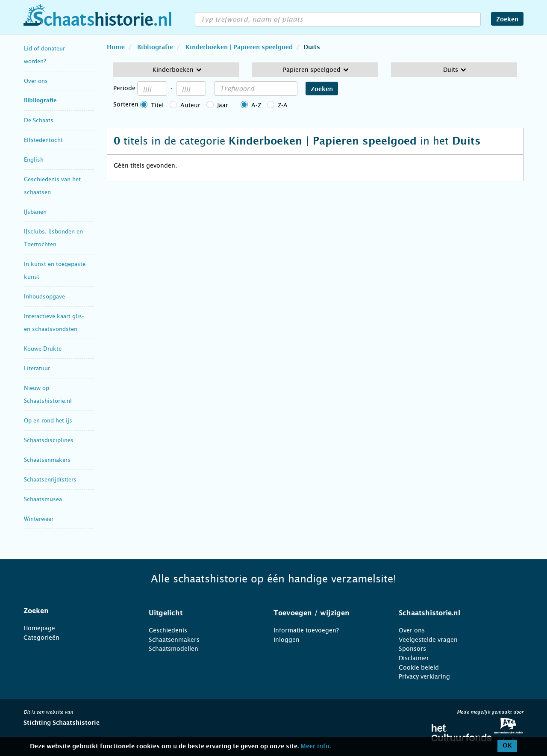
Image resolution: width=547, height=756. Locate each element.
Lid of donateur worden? (44, 55)
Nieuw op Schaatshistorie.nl (48, 394)
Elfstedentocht (43, 140)
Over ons (36, 81)
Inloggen (287, 640)
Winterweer (39, 519)
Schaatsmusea (43, 499)
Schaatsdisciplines (49, 440)
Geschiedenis (168, 630)
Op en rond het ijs (48, 421)
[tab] (75, 611)
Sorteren (126, 104)
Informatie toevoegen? (306, 630)
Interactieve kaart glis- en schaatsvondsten (54, 323)
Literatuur (37, 368)
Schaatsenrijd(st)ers (50, 480)
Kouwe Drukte (43, 349)
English (34, 160)
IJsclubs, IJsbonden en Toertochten (53, 238)
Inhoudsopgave (44, 297)
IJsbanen (35, 212)
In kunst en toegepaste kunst (55, 270)
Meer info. (316, 747)
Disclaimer (414, 658)
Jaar (223, 105)
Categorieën (41, 638)
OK (507, 746)
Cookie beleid (419, 667)
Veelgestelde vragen (428, 640)
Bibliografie (40, 101)
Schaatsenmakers (47, 460)
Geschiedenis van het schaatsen (52, 186)
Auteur (190, 105)
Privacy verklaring (424, 676)
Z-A (283, 105)
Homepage (39, 628)
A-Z (256, 105)
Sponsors (412, 649)
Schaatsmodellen (174, 649)
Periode (124, 88)
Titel (157, 105)
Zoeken (507, 20)
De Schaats (39, 120)
